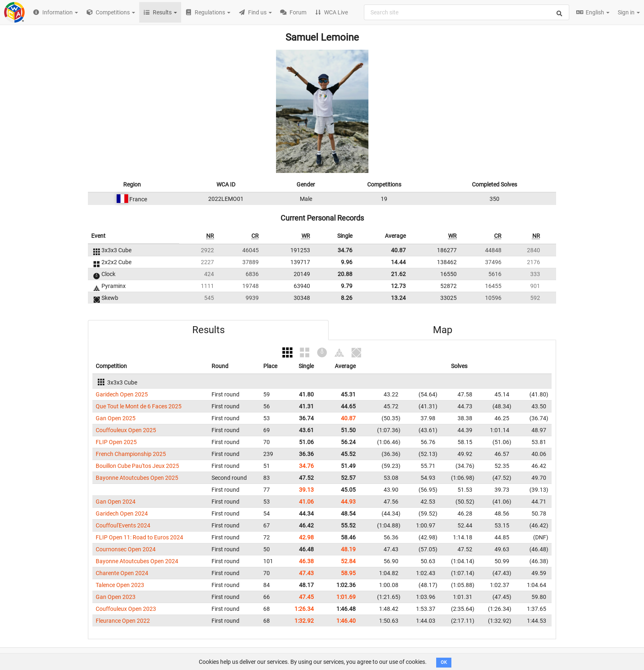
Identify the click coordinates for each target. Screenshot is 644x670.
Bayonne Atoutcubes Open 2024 (137, 561)
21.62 (398, 274)
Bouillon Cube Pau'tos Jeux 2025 (137, 466)
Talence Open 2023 (120, 585)
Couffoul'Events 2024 (123, 525)
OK (444, 662)
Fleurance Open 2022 (123, 621)
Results (208, 330)
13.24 (398, 298)
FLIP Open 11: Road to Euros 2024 (139, 537)
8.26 (347, 298)
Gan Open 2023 (116, 597)
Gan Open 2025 (116, 418)
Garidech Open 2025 (122, 394)
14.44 (398, 262)
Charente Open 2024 (122, 573)
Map (443, 330)
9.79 (347, 286)
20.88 (345, 274)
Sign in (629, 12)
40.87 (398, 250)
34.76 (345, 250)
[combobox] (467, 12)
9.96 (347, 262)
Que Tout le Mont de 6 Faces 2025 (139, 406)
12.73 (398, 286)
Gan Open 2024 (116, 502)
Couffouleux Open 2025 (126, 430)
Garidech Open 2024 (122, 513)
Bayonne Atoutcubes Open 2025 (137, 478)
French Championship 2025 (131, 454)
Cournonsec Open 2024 (126, 549)
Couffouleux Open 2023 (126, 609)
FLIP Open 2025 (116, 442)
